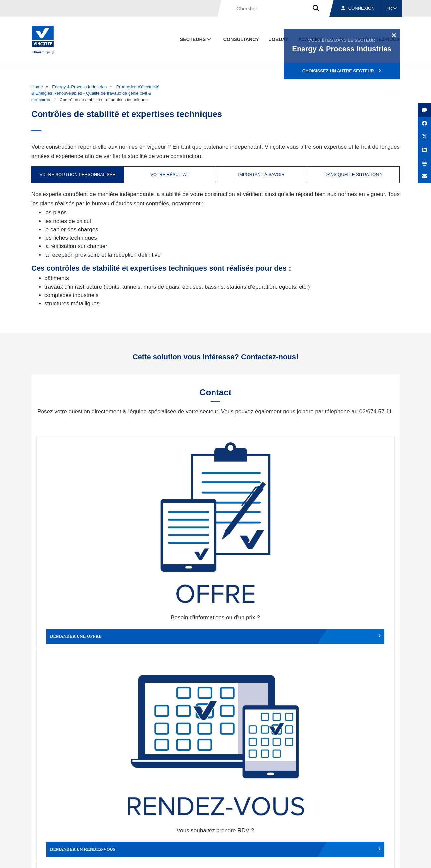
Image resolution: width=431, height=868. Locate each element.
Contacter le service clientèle (351, 521)
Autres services (260, 630)
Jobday (279, 39)
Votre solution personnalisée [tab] (77, 175)
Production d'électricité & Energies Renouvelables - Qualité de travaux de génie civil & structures (95, 93)
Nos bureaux (306, 826)
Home (37, 87)
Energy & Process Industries (79, 87)
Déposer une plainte (171, 630)
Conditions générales (145, 857)
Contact (388, 826)
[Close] (394, 35)
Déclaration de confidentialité (368, 857)
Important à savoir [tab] (261, 175)
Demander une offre (81, 521)
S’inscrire (354, 751)
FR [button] (392, 8)
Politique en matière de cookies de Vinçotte (295, 857)
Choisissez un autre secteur (342, 71)
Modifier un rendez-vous (260, 521)
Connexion (358, 8)
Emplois (350, 826)
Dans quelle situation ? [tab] (354, 175)
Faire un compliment (81, 630)
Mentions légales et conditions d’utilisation (210, 857)
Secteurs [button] (196, 39)
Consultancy (241, 39)
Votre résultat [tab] (169, 175)
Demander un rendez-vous (171, 521)
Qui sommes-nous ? (250, 826)
